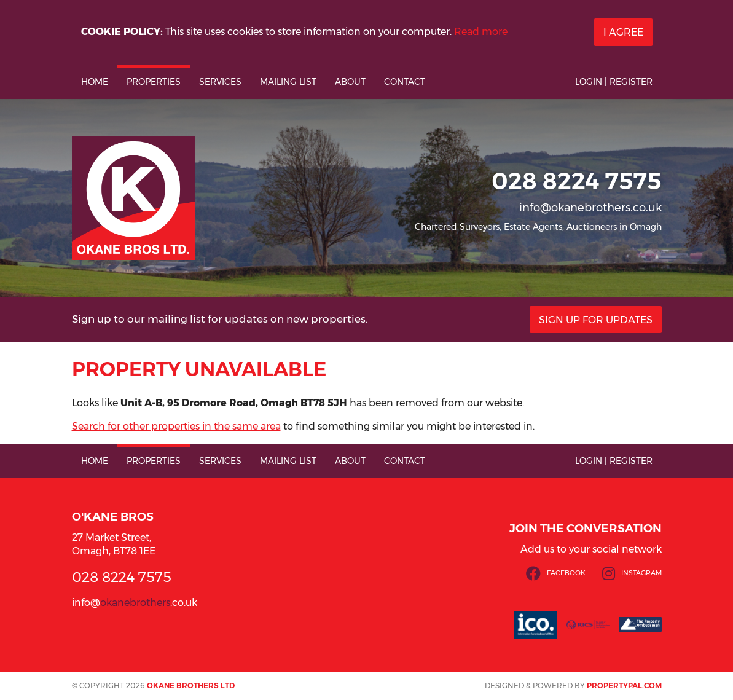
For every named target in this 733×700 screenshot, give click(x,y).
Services (220, 82)
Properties (154, 82)
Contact (405, 82)
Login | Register (614, 82)
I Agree (623, 32)
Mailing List (288, 82)
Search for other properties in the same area (176, 426)
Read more (481, 32)
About (350, 82)
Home (95, 82)
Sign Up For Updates (596, 320)
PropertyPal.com (624, 686)
